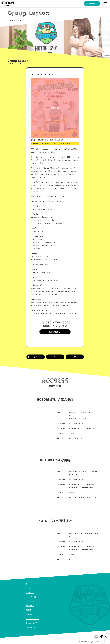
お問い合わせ (55, 332)
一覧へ (55, 357)
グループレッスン (33, 619)
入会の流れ (30, 606)
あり (71, 559)
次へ (75, 357)
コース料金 (30, 601)
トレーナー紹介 (32, 597)
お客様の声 (30, 614)
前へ (36, 357)
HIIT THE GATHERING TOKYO (45, 74)
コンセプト (30, 593)
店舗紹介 (29, 610)
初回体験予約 (91, 4)
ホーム (28, 584)
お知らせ (29, 588)
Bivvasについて (32, 623)
